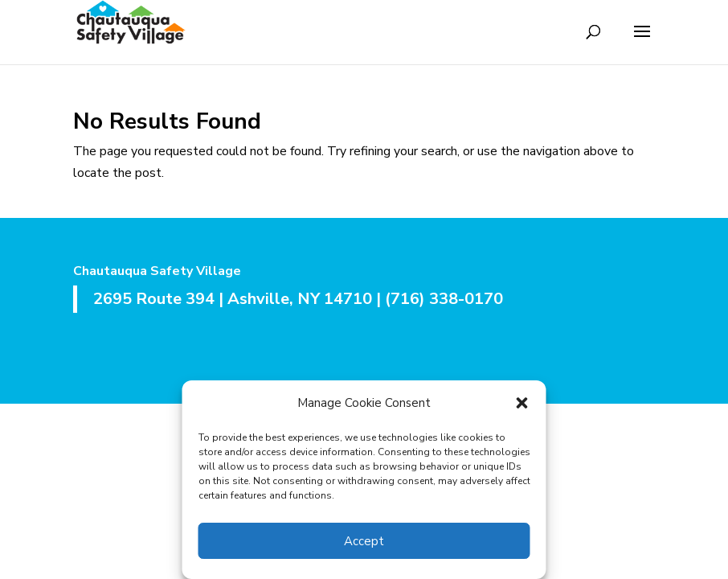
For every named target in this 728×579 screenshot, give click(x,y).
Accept (364, 541)
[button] (522, 403)
